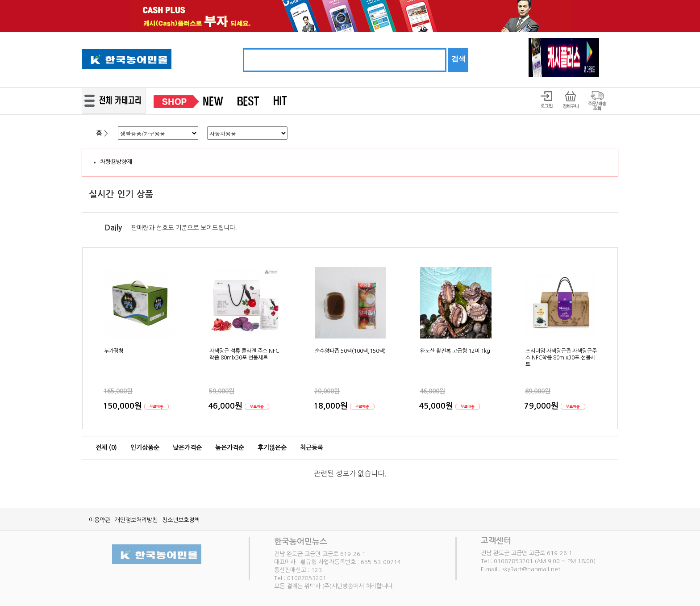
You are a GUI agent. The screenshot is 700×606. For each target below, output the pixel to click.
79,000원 (542, 406)
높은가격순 (230, 447)
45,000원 (437, 406)
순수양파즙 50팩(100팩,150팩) (350, 351)
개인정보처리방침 (136, 520)
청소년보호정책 (181, 520)
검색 (458, 59)
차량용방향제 (116, 162)
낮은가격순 (187, 447)
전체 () (106, 447)
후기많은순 (272, 447)
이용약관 (100, 520)
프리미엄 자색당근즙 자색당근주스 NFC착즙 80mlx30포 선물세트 (561, 358)
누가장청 (114, 351)
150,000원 (123, 406)
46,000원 (226, 406)
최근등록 (312, 447)
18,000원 (332, 406)
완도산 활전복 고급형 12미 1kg (455, 351)
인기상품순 (145, 447)
